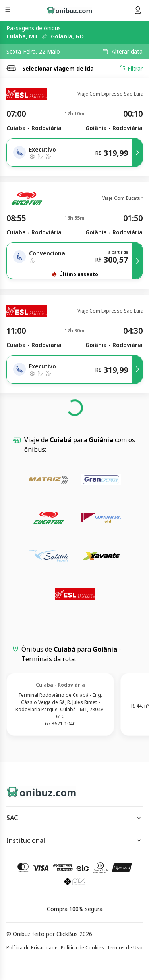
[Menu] (9, 11)
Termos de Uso (125, 948)
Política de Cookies (82, 948)
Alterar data (127, 52)
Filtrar (131, 68)
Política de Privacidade (32, 948)
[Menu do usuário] (138, 10)
